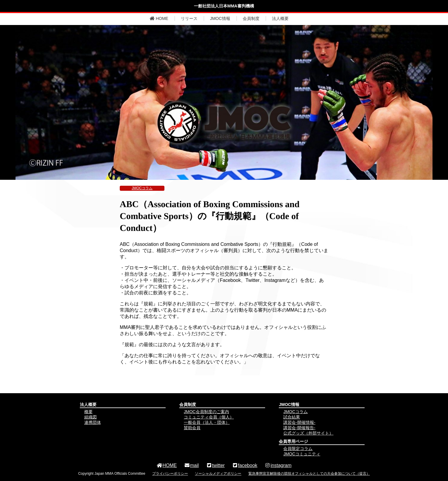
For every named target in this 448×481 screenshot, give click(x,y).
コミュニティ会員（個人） (209, 417)
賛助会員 (192, 428)
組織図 (91, 417)
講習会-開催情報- (299, 422)
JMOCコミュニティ (302, 454)
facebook (245, 465)
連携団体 (93, 422)
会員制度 (251, 18)
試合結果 (292, 417)
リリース (189, 18)
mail (191, 465)
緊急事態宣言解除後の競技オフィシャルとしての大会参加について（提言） (309, 474)
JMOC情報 (220, 18)
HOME (159, 18)
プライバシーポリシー (170, 474)
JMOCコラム (142, 188)
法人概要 (280, 18)
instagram (278, 465)
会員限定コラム (298, 449)
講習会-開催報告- (299, 428)
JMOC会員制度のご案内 (206, 412)
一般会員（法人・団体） (207, 422)
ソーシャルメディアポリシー (218, 474)
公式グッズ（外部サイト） (308, 433)
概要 (88, 412)
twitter (216, 465)
